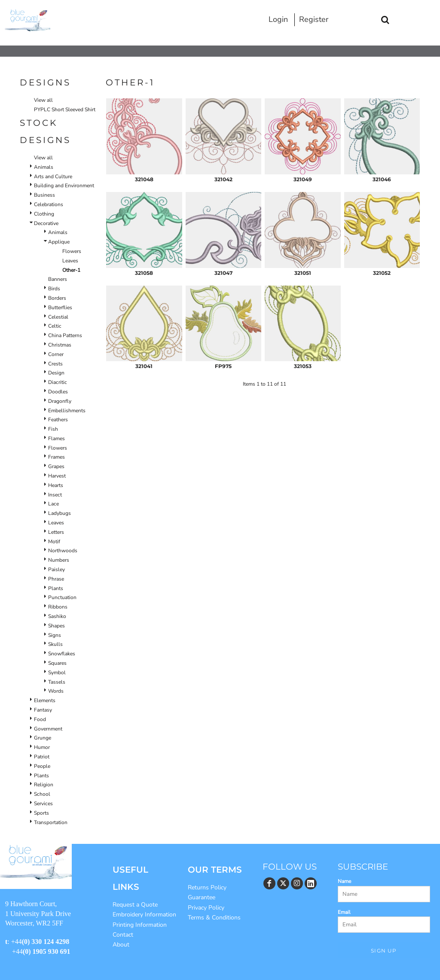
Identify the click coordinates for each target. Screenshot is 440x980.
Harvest (57, 476)
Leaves (70, 261)
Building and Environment (64, 186)
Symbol (57, 673)
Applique (59, 242)
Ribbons (58, 607)
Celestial (58, 317)
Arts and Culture (53, 177)
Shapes (57, 626)
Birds (54, 289)
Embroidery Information (144, 915)
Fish (53, 429)
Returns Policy (207, 887)
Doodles (58, 392)
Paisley (57, 569)
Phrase (56, 579)
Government (48, 729)
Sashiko (57, 616)
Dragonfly (60, 401)
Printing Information (140, 925)
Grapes (56, 466)
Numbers (59, 560)
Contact (123, 935)
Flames (57, 438)
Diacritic (58, 382)
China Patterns (65, 335)
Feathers (58, 420)
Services (43, 803)
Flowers (72, 251)
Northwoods (63, 551)
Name (344, 881)
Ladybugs (60, 513)
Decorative (46, 223)
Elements (45, 700)
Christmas (60, 345)
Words (56, 691)
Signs (55, 635)
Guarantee (202, 897)
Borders (57, 298)
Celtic (55, 326)
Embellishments (67, 411)
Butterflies (60, 307)
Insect (55, 495)
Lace (53, 504)
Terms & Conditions (214, 918)
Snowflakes (62, 654)
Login (278, 19)
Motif (54, 542)
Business (44, 195)
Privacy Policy (206, 908)
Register (314, 19)
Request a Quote (135, 905)
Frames (57, 457)
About (121, 945)
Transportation (51, 822)
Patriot (42, 757)
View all (43, 100)
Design (56, 373)
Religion (44, 785)
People (42, 766)
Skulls (55, 644)
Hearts (56, 485)
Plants (56, 588)
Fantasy (43, 710)
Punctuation (62, 597)
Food (40, 719)
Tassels (57, 682)
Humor (42, 747)
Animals (44, 167)
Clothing (44, 214)
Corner (56, 354)
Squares (57, 663)
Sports (41, 813)
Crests (55, 364)
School (42, 794)
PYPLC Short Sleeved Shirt (65, 110)
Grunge (43, 738)
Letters (56, 532)
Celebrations (49, 204)
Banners (58, 279)
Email (344, 912)
